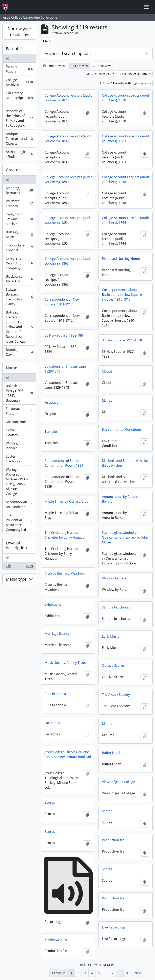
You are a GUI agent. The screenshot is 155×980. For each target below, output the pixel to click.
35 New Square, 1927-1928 (122, 340)
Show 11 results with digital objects (125, 83)
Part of (12, 49)
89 (128, 973)
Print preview (54, 66)
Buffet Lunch (112, 753)
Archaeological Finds (19, 154)
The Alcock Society (116, 695)
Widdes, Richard (19, 446)
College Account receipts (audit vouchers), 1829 (68, 98)
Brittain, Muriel (19, 235)
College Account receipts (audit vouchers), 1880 (68, 179)
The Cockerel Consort (19, 248)
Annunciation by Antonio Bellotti (121, 499)
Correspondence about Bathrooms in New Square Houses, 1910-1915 (122, 295)
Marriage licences (58, 634)
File (19, 567)
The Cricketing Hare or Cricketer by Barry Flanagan (65, 535)
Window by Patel (115, 578)
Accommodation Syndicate (19, 504)
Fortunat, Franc (19, 411)
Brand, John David (19, 352)
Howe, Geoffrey (19, 433)
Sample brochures (116, 607)
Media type (16, 579)
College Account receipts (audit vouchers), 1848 (126, 179)
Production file (113, 840)
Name (12, 368)
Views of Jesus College (118, 782)
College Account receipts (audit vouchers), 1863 (126, 139)
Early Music (110, 636)
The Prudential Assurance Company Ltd (19, 522)
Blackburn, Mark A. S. (19, 279)
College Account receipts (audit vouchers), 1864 (126, 220)
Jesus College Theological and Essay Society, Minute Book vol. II (68, 757)
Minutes (108, 724)
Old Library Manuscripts (19, 98)
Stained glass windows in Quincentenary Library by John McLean (125, 537)
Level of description (16, 545)
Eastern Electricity (19, 459)
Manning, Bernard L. (19, 190)
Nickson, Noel (19, 423)
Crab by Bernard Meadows (65, 573)
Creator (13, 170)
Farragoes (52, 723)
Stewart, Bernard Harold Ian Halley (19, 297)
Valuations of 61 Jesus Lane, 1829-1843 (66, 369)
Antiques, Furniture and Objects (19, 139)
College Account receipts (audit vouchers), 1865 (68, 261)
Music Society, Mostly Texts (65, 663)
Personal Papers (19, 69)
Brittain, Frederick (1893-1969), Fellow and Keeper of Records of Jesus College (19, 327)
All (8, 58)
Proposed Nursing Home (121, 259)
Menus (107, 400)
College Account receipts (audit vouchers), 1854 (68, 220)
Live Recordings (114, 927)
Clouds (107, 371)
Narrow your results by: (19, 32)
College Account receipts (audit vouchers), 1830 (126, 98)
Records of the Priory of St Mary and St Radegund (19, 118)
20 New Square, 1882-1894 (65, 335)
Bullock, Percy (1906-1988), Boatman (19, 393)
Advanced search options (68, 53)
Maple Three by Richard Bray (66, 501)
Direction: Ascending (134, 74)
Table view (101, 66)
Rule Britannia (55, 694)
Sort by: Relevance (99, 74)
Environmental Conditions (122, 429)
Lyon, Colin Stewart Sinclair (19, 219)
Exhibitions (53, 604)
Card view (80, 66)
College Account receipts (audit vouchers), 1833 (68, 139)
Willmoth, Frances (19, 203)
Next (138, 973)
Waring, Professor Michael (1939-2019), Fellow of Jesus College (19, 482)
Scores (50, 802)
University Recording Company (19, 263)
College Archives (19, 82)
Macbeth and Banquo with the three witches (125, 463)
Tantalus (51, 432)
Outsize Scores (113, 665)
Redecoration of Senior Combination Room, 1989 (64, 463)
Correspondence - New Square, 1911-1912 (62, 302)
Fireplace (51, 402)
